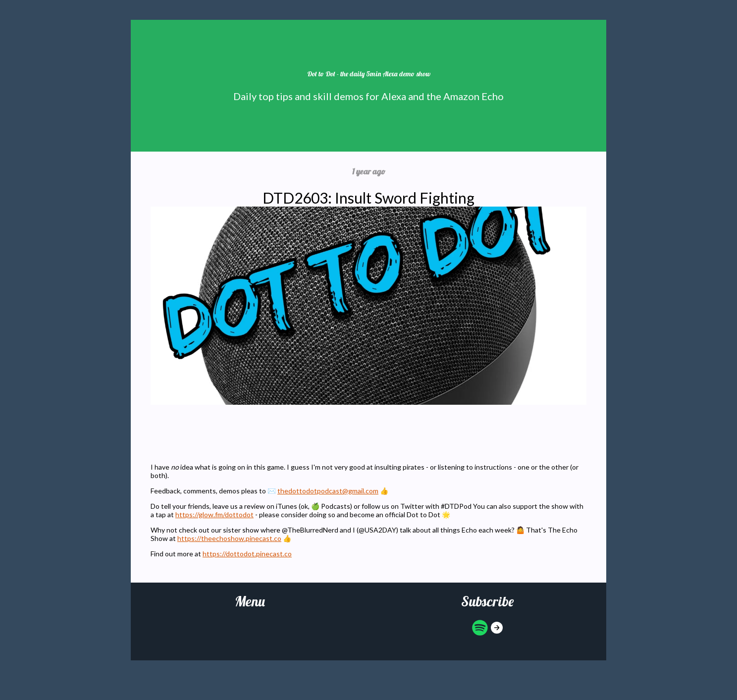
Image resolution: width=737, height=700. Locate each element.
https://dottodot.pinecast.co (247, 554)
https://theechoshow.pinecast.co (229, 538)
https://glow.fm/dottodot (214, 514)
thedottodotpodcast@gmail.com (328, 491)
